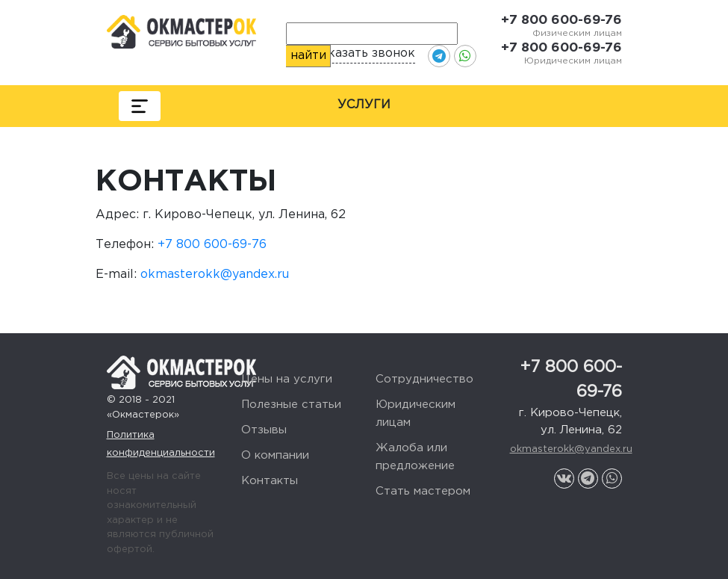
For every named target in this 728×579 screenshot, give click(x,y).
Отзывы (264, 430)
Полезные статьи (291, 405)
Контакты (270, 481)
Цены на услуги (287, 379)
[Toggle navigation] (140, 106)
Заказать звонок (364, 53)
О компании (275, 455)
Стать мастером (423, 491)
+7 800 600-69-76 (561, 21)
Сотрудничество (424, 379)
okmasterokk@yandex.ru (215, 275)
